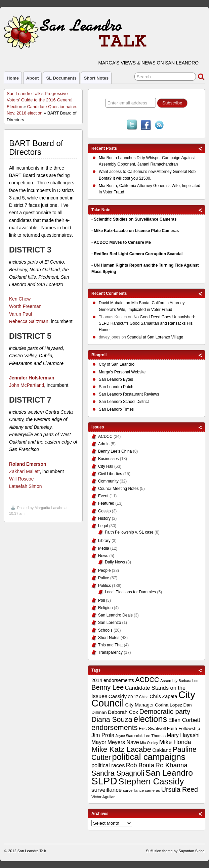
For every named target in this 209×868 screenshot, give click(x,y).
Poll (101, 600)
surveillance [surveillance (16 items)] (107, 790)
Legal (103, 526)
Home (13, 78)
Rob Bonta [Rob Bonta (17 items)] (140, 765)
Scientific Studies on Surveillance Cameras (135, 219)
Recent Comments (109, 293)
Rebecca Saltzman (29, 321)
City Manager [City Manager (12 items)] (139, 705)
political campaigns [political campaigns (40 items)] (149, 757)
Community (108, 481)
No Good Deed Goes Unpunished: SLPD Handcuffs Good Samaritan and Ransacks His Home (147, 323)
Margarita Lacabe (49, 508)
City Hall (106, 466)
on (115, 304)
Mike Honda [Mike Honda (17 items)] (175, 742)
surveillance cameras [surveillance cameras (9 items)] (142, 790)
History (104, 518)
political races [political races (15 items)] (108, 765)
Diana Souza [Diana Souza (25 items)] (112, 720)
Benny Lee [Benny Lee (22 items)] (108, 687)
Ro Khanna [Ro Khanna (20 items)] (171, 765)
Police (104, 578)
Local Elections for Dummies (130, 592)
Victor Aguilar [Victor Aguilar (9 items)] (103, 797)
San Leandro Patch (116, 387)
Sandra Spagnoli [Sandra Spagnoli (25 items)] (118, 773)
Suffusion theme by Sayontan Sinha (175, 851)
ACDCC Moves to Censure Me (122, 242)
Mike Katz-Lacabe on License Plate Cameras (136, 231)
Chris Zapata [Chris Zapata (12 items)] (163, 696)
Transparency (110, 652)
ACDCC (105, 437)
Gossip (104, 511)
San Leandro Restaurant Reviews (129, 394)
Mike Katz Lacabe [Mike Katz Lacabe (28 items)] (121, 749)
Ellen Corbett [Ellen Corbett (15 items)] (184, 720)
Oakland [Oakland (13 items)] (162, 750)
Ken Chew (20, 299)
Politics (104, 586)
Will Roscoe (21, 479)
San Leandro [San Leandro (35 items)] (169, 773)
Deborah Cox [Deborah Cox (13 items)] (123, 712)
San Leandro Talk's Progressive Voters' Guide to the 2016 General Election (39, 100)
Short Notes (96, 78)
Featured (106, 503)
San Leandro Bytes (116, 379)
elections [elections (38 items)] (150, 719)
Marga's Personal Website (122, 372)
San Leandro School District (124, 402)
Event (103, 496)
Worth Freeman (25, 306)
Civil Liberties (110, 474)
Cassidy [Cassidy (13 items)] (118, 696)
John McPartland (27, 385)
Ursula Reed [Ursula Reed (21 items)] (180, 789)
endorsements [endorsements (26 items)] (115, 727)
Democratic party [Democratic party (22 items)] (165, 712)
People (104, 570)
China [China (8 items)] (144, 697)
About (32, 78)
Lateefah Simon (25, 486)
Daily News (115, 562)
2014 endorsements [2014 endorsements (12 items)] (113, 680)
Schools (105, 630)
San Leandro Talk (32, 851)
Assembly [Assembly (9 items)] (169, 681)
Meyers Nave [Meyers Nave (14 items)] (123, 742)
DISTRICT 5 (30, 336)
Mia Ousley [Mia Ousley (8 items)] (149, 743)
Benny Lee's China (115, 451)
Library (104, 541)
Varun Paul (20, 314)
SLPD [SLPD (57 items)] (104, 781)
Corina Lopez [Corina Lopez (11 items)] (169, 705)
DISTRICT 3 (30, 250)
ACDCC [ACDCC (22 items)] (147, 680)
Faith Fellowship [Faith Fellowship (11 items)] (184, 728)
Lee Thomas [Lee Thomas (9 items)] (155, 736)
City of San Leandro (117, 364)
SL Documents (61, 78)
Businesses (108, 459)
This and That (110, 645)
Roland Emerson (28, 464)
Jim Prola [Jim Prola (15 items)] (103, 735)
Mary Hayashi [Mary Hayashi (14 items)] (183, 735)
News (103, 556)
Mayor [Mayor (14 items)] (99, 742)
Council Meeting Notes (118, 489)
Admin (104, 444)
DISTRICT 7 (30, 400)
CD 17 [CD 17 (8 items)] (133, 697)
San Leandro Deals (115, 615)
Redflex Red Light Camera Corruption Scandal (138, 254)
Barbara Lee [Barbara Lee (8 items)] (188, 681)
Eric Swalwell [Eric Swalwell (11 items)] (152, 728)
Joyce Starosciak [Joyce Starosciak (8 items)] (129, 736)
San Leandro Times (116, 409)
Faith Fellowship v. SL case (129, 532)
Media (104, 548)
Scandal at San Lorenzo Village (155, 337)
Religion (105, 608)
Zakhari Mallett (24, 471)
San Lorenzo (110, 623)
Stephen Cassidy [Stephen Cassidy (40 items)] (151, 781)
